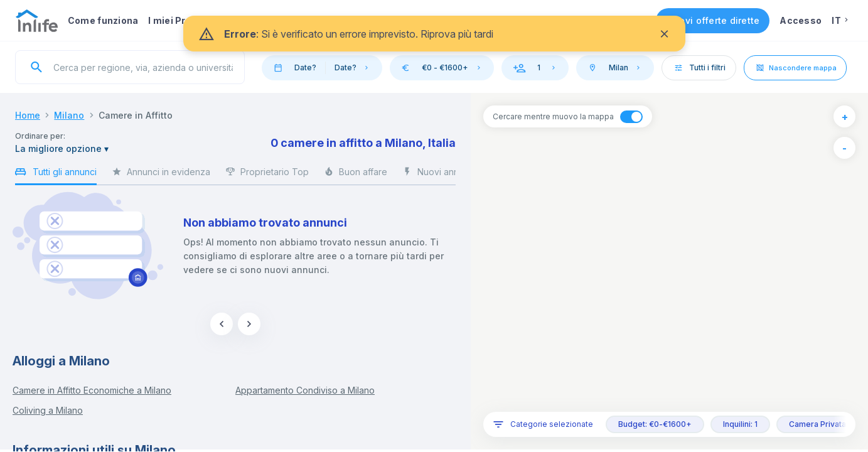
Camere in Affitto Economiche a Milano (92, 390)
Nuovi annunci (439, 175)
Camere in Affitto (136, 115)
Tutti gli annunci (56, 174)
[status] (434, 34)
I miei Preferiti (181, 20)
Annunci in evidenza (161, 175)
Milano (69, 115)
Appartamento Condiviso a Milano (305, 390)
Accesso (801, 20)
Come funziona (103, 20)
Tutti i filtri (699, 67)
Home (28, 115)
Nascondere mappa (795, 68)
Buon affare (356, 175)
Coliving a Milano (48, 410)
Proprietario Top (267, 175)
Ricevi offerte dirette (713, 20)
